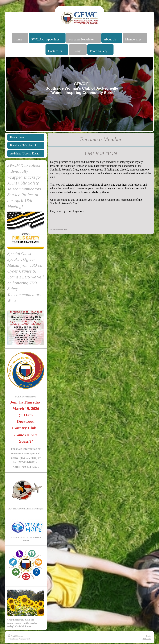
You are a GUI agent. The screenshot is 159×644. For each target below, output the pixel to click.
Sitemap (19, 636)
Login (149, 636)
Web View (147, 639)
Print (11, 636)
